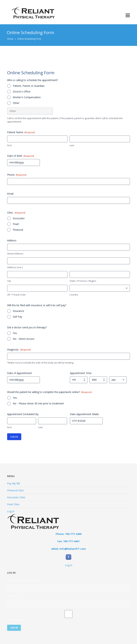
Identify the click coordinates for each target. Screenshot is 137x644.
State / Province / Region (83, 281)
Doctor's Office (22, 92)
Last (72, 145)
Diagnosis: (19, 349)
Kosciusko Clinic (16, 497)
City (9, 281)
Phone (17, 175)
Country (74, 295)
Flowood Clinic (16, 490)
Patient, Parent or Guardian (29, 86)
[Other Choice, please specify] (30, 111)
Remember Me (16, 620)
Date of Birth (21, 156)
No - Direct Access (24, 339)
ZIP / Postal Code (16, 295)
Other (16, 103)
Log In (11, 511)
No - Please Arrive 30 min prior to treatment (38, 403)
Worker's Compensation (27, 97)
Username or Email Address (23, 581)
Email (10, 194)
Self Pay (17, 317)
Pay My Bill (13, 483)
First (9, 145)
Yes (15, 333)
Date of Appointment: (20, 373)
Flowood (18, 230)
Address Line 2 (15, 267)
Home (10, 39)
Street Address (15, 254)
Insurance (18, 311)
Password (13, 596)
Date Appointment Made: (85, 414)
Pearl (16, 224)
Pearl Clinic (13, 504)
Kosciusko (19, 218)
